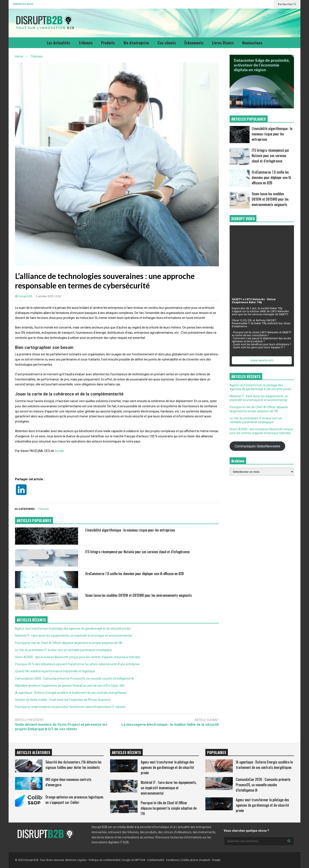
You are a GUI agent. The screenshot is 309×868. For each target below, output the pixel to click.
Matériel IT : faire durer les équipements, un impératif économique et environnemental (73, 636)
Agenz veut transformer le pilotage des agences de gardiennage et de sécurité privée (73, 629)
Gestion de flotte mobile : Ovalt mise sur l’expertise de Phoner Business (63, 700)
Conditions (173, 860)
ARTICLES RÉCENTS (126, 752)
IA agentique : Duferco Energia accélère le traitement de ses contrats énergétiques (71, 693)
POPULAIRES (217, 752)
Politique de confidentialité (104, 860)
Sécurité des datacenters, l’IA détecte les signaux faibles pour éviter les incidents (73, 765)
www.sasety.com (262, 360)
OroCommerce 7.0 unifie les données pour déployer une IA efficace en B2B (134, 573)
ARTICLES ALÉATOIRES (33, 752)
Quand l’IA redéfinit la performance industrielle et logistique (55, 671)
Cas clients (167, 43)
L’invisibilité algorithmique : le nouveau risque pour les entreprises (130, 530)
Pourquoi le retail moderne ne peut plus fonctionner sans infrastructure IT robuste (70, 707)
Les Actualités (58, 43)
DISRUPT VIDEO (243, 219)
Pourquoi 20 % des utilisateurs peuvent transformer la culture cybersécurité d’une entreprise (77, 664)
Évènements (194, 43)
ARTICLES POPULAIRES (34, 520)
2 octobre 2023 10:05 (48, 296)
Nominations (252, 43)
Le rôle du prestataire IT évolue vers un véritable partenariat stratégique (63, 650)
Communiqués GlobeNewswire (257, 446)
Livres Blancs (223, 43)
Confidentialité (156, 860)
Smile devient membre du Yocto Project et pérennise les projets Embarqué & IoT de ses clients (61, 727)
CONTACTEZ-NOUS (23, 4)
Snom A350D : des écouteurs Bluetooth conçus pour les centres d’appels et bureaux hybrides (78, 657)
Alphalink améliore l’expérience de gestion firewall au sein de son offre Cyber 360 (70, 686)
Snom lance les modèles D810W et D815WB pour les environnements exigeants (139, 595)
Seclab (59, 451)
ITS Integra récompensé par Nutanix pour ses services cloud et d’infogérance (137, 552)
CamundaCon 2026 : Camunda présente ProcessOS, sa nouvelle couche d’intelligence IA (74, 679)
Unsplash (204, 860)
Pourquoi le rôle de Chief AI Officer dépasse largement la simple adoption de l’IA (69, 643)
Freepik (216, 860)
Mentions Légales (76, 860)
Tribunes (86, 43)
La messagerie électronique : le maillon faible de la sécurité (170, 725)
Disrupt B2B (24, 296)
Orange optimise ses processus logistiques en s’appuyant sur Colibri (74, 800)
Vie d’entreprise (136, 43)
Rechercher (287, 4)
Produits (108, 43)
